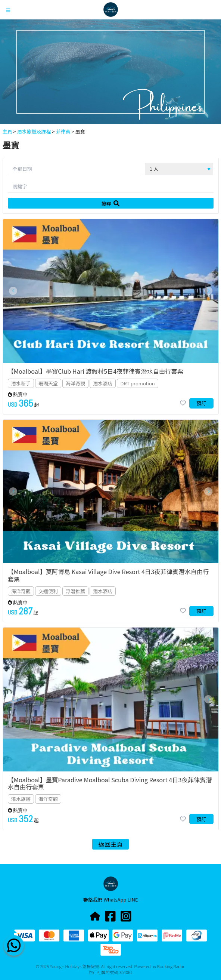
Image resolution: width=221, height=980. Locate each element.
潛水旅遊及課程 (34, 131)
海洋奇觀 (75, 383)
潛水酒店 (103, 383)
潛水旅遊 (21, 799)
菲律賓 (63, 131)
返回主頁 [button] (111, 844)
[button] (13, 291)
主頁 (7, 131)
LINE (133, 899)
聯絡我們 (94, 899)
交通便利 (48, 591)
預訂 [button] (201, 403)
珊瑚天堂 (48, 383)
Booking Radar (171, 966)
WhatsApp (115, 899)
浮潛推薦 (75, 591)
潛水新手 (21, 383)
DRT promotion (137, 383)
